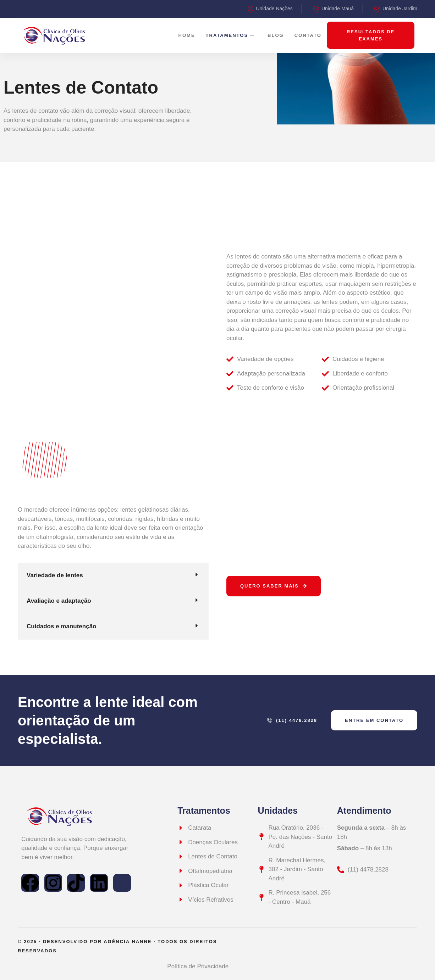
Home (187, 35)
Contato (308, 35)
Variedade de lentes (55, 575)
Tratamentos (230, 35)
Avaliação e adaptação (59, 601)
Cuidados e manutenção (61, 626)
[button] (113, 575)
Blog (276, 35)
